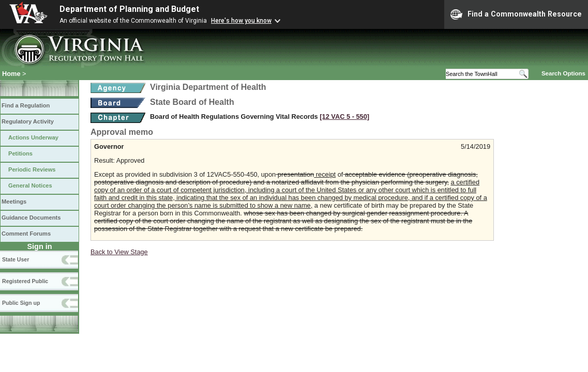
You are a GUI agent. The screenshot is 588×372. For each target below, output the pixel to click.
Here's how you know (241, 21)
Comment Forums (26, 234)
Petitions (20, 153)
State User (16, 259)
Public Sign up (21, 303)
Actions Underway (33, 137)
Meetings (14, 202)
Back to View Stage (119, 252)
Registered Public (25, 281)
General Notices (30, 185)
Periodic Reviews (32, 169)
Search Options (563, 73)
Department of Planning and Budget (129, 9)
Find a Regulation (26, 105)
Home (11, 74)
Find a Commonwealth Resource (516, 14)
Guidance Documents (31, 218)
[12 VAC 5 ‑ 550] (344, 117)
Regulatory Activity (28, 121)
